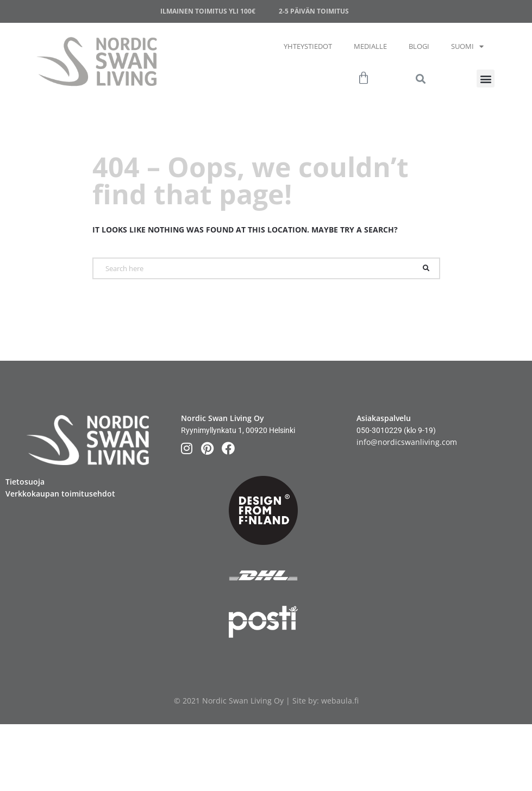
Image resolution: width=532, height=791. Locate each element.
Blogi (419, 46)
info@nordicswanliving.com (407, 442)
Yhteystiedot (308, 46)
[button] (486, 79)
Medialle (370, 46)
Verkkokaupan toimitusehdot (60, 494)
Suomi (467, 46)
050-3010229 (379, 430)
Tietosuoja (25, 482)
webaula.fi (340, 701)
